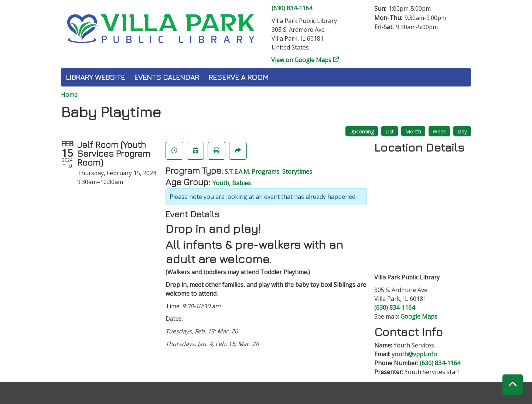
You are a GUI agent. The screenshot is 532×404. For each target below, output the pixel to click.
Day (462, 131)
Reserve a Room (238, 77)
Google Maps (419, 316)
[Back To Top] (513, 385)
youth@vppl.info (414, 354)
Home (69, 95)
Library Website (95, 77)
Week (439, 131)
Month (413, 131)
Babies (241, 183)
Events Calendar (167, 77)
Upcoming (362, 131)
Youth (221, 183)
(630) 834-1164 (292, 8)
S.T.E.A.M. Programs (252, 172)
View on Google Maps (301, 60)
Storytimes (297, 172)
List (390, 131)
